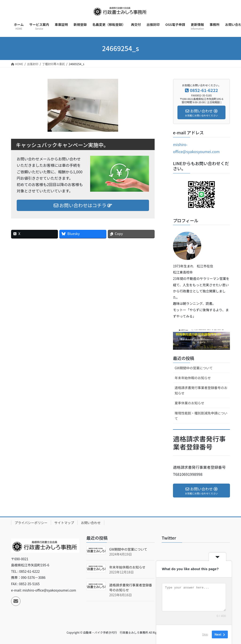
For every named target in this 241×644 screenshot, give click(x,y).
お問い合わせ (91, 523)
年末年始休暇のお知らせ (193, 378)
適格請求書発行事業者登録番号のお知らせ (201, 390)
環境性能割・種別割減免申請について (201, 416)
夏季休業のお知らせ (189, 403)
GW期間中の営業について (194, 368)
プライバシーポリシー (31, 523)
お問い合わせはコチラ (83, 205)
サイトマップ (64, 523)
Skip (205, 634)
